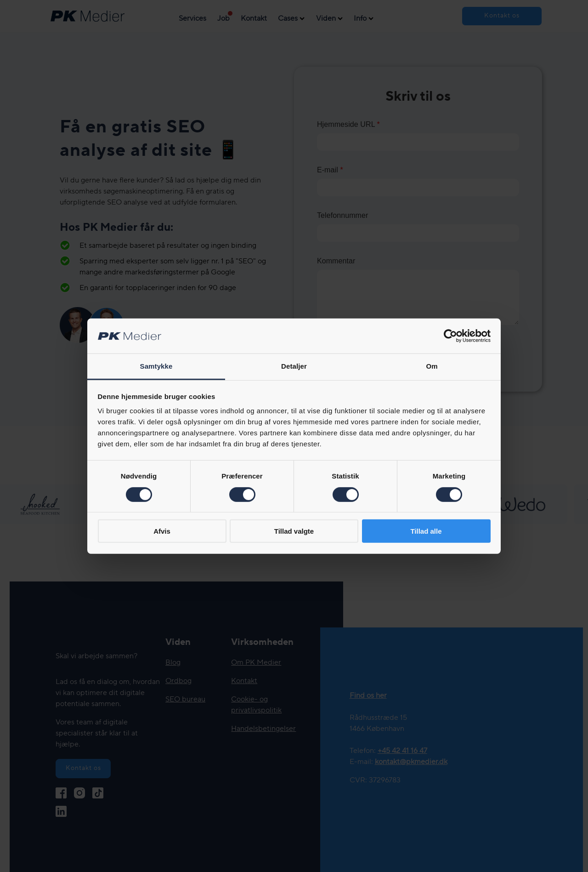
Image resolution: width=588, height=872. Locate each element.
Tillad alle (426, 531)
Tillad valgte (294, 531)
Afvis (162, 531)
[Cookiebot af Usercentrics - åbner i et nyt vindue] (450, 336)
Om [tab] (432, 366)
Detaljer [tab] (294, 366)
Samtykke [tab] (156, 366)
